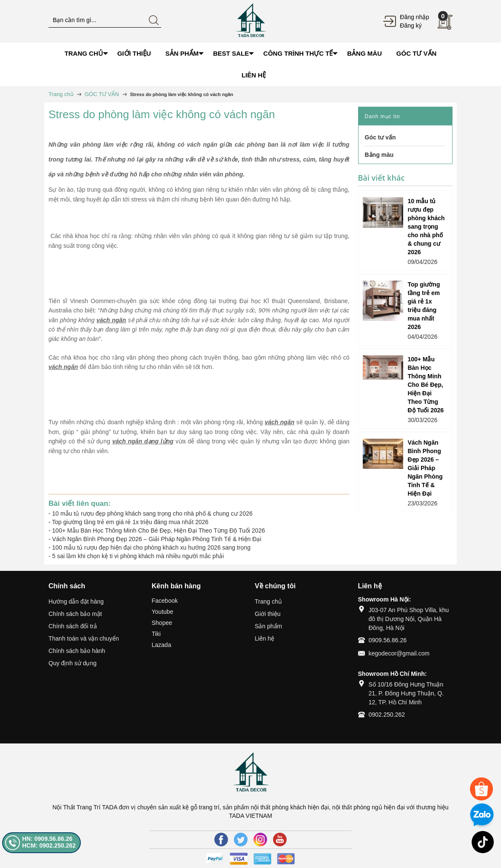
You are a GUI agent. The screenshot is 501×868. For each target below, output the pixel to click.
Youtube (163, 612)
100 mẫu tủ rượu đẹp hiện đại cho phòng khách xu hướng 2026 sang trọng (151, 547)
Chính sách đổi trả (73, 626)
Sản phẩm (268, 626)
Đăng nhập (414, 17)
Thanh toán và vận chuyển (84, 638)
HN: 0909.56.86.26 (47, 839)
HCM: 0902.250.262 (49, 845)
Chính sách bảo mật (75, 614)
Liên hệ (265, 638)
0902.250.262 (387, 715)
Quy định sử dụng (73, 663)
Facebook (165, 601)
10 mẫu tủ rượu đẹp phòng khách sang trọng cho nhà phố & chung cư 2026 (152, 513)
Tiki (156, 634)
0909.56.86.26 (388, 640)
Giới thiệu (268, 614)
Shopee (162, 623)
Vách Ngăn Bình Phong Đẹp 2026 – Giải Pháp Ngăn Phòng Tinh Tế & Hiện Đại (157, 539)
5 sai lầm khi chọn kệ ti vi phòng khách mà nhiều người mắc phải (138, 556)
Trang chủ (268, 601)
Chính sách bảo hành (77, 651)
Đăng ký (411, 26)
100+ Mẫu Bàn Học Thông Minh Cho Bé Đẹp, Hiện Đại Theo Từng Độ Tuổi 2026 (159, 530)
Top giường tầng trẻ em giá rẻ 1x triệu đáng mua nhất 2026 (130, 522)
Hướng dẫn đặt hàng (76, 601)
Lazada (162, 645)
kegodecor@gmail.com (399, 653)
